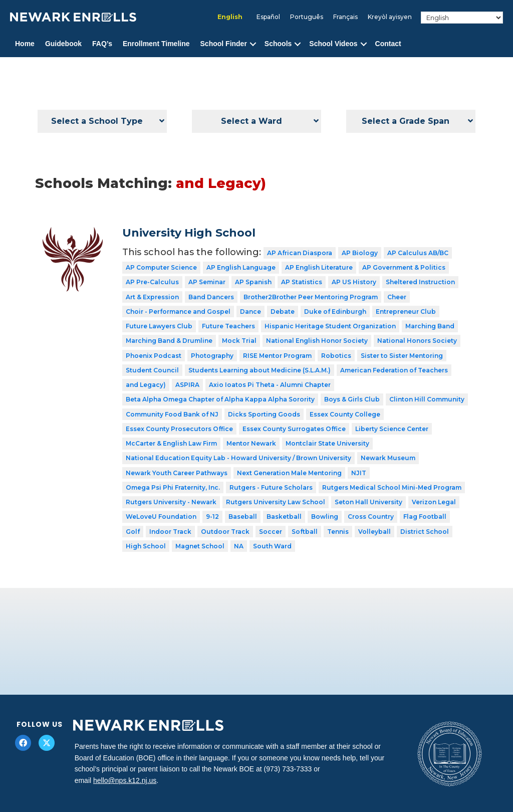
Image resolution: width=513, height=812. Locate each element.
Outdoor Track (225, 532)
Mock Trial (239, 341)
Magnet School (200, 546)
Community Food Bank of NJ (172, 414)
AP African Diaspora (300, 253)
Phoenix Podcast (154, 356)
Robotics (336, 356)
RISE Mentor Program (277, 356)
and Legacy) (146, 385)
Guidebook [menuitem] (63, 44)
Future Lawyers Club (159, 326)
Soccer (271, 532)
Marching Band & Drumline (169, 341)
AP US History (354, 282)
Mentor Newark (251, 443)
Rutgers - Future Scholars (271, 487)
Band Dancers (211, 297)
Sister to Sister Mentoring (402, 356)
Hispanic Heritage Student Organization (330, 326)
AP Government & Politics (404, 267)
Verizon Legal (434, 502)
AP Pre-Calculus (152, 282)
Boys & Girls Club (352, 399)
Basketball (284, 517)
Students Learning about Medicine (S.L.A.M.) (260, 370)
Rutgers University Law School (276, 502)
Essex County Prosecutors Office (179, 429)
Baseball (243, 517)
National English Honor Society (317, 341)
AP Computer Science (161, 267)
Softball (305, 532)
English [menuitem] (230, 17)
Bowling (325, 517)
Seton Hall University (368, 502)
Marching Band (430, 326)
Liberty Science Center (392, 429)
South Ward (272, 546)
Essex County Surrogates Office (294, 429)
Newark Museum (388, 458)
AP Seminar (207, 282)
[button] (253, 44)
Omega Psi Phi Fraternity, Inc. (173, 487)
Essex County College (345, 414)
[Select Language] (462, 18)
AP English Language (241, 267)
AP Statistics (302, 282)
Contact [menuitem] (388, 44)
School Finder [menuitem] (224, 44)
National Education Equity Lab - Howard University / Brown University (238, 458)
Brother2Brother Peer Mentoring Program (311, 297)
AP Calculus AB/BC (418, 253)
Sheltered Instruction (420, 282)
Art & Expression (152, 297)
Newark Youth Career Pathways (177, 473)
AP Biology (360, 253)
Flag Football (425, 517)
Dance (250, 312)
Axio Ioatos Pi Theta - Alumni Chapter (270, 385)
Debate (283, 312)
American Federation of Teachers (394, 370)
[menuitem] (230, 17)
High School (146, 546)
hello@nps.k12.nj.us (125, 780)
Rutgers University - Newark (171, 502)
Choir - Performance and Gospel (178, 312)
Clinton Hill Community (427, 399)
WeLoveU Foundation (161, 517)
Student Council (152, 370)
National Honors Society (417, 341)
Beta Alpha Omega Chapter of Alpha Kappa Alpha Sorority (220, 399)
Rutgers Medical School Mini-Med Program (392, 487)
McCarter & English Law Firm (171, 443)
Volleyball (374, 532)
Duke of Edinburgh (335, 312)
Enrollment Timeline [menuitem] (156, 44)
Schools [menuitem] (278, 44)
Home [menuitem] (25, 44)
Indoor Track (170, 532)
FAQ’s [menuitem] (102, 44)
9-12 (212, 517)
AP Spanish (253, 282)
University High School (189, 233)
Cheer (397, 297)
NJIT (359, 473)
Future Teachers (228, 326)
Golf (133, 532)
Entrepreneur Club (406, 312)
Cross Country (371, 517)
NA (239, 546)
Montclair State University (327, 443)
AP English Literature (319, 267)
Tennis (338, 532)
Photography (212, 356)
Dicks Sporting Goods (264, 414)
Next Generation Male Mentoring (289, 473)
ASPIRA (187, 385)
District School (425, 532)
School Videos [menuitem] (333, 44)
